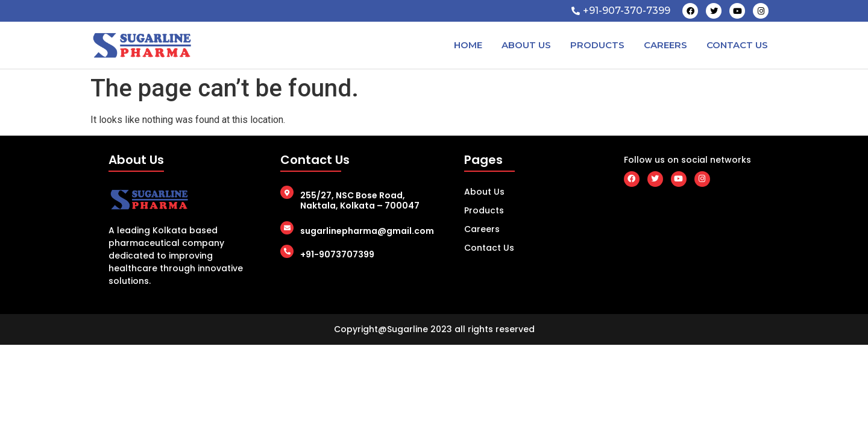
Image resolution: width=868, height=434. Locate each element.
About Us (526, 45)
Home (468, 45)
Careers (665, 45)
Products (597, 45)
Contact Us (737, 45)
